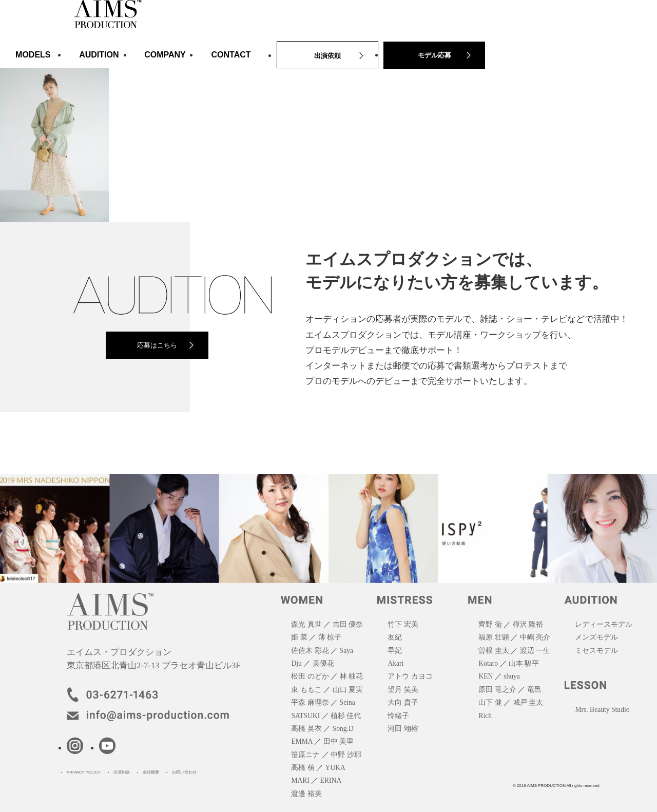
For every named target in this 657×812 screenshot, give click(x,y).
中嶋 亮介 (535, 637)
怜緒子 (398, 716)
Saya (346, 651)
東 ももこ (306, 690)
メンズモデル (596, 637)
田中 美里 (339, 741)
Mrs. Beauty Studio (602, 710)
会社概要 (151, 772)
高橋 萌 (303, 768)
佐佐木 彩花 (310, 651)
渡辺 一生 (535, 651)
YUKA (335, 768)
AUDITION (99, 55)
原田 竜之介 (497, 690)
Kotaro (488, 663)
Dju (296, 663)
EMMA (302, 741)
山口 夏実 (348, 690)
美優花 (323, 663)
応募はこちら (157, 345)
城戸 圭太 (528, 702)
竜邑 (534, 690)
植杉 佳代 (346, 716)
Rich (485, 716)
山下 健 (490, 702)
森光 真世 (306, 624)
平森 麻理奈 (310, 702)
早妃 (395, 651)
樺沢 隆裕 (528, 624)
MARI (300, 780)
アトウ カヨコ (410, 676)
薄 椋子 (330, 637)
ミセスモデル (596, 651)
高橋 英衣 (306, 729)
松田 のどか (310, 676)
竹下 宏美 (403, 624)
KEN (486, 676)
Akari (395, 663)
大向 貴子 (403, 702)
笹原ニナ (305, 755)
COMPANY (165, 55)
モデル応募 (434, 55)
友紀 (395, 637)
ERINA (331, 780)
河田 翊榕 (403, 729)
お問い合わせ (184, 772)
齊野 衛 (490, 624)
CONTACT (231, 55)
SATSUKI (305, 716)
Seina (347, 702)
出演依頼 (327, 56)
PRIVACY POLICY (84, 772)
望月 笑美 (403, 690)
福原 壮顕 (494, 637)
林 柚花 (351, 676)
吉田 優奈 (348, 624)
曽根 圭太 (494, 651)
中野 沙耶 (346, 755)
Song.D (343, 729)
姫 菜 (299, 637)
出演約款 (122, 772)
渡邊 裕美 (306, 794)
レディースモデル (604, 624)
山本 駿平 (524, 663)
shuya (512, 676)
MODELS (33, 55)
